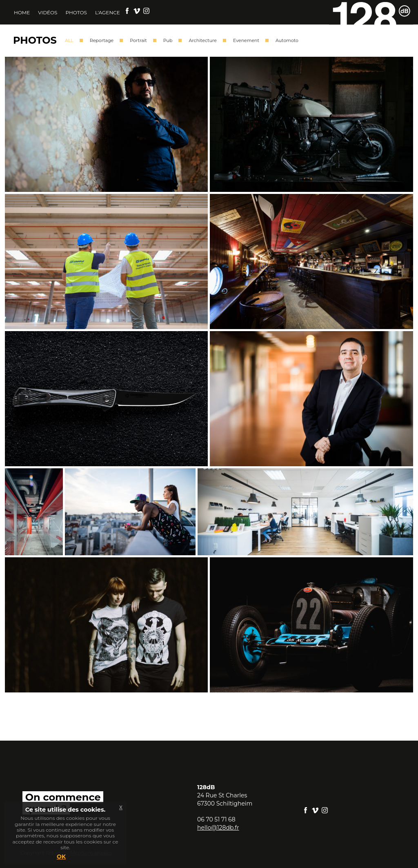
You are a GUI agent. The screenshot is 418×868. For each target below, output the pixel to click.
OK (61, 857)
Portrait (138, 40)
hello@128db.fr (218, 828)
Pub (168, 40)
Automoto (287, 40)
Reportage (102, 40)
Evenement (246, 40)
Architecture (203, 40)
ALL (69, 40)
